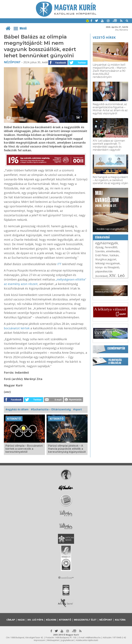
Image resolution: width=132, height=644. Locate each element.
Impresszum (39, 640)
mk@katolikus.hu (93, 638)
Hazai (21, 620)
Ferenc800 (111, 247)
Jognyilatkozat (67, 640)
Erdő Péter (102, 255)
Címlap (11, 620)
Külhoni (51, 620)
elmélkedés (113, 251)
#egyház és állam (17, 409)
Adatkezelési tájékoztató (87, 640)
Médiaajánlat (53, 640)
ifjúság (99, 247)
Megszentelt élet (85, 620)
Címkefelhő (102, 237)
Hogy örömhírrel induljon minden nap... (108, 203)
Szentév (100, 251)
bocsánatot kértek (17, 328)
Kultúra (120, 620)
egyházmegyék (107, 243)
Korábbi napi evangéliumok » (112, 229)
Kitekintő (14, 419)
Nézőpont (12, 62)
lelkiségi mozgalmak (108, 263)
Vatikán (114, 255)
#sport (78, 409)
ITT (59, 264)
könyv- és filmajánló (107, 267)
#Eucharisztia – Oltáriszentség (51, 409)
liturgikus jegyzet (106, 259)
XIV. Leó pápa (110, 278)
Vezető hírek (104, 37)
